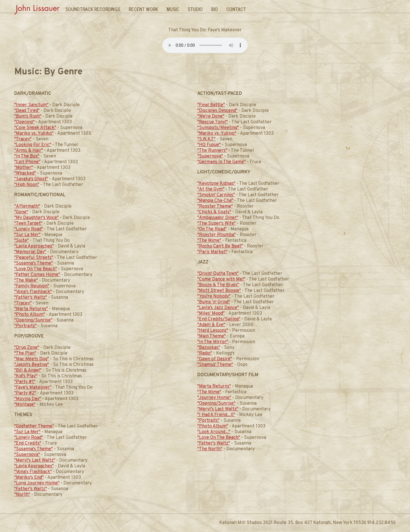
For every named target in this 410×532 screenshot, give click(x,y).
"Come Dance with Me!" (221, 279)
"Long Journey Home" (37, 483)
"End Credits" (28, 443)
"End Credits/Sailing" (219, 319)
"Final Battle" (211, 105)
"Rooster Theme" (215, 206)
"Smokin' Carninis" (216, 195)
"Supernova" (27, 455)
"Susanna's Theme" (34, 263)
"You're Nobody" (214, 296)
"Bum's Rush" (28, 116)
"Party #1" (25, 382)
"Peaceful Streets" (34, 258)
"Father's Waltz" (31, 298)
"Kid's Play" (26, 376)
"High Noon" (27, 185)
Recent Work (143, 9)
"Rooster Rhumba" (217, 235)
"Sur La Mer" (27, 235)
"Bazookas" (209, 348)
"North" (22, 495)
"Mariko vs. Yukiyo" (217, 134)
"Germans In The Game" (222, 162)
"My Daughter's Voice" (36, 218)
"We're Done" (211, 116)
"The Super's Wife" (217, 224)
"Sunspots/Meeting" (218, 128)
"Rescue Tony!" (213, 122)
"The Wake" (26, 281)
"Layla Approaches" (34, 246)
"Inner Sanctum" (31, 105)
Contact (236, 9)
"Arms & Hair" (29, 151)
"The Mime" (209, 241)
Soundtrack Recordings (93, 9)
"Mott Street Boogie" (219, 291)
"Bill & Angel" (28, 371)
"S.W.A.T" (206, 139)
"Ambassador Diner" (218, 218)
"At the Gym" (211, 189)
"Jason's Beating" (32, 365)
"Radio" (205, 353)
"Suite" (21, 241)
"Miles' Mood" (211, 314)
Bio (215, 9)
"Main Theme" (212, 336)
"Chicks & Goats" (214, 212)
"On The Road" (212, 229)
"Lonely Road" (29, 229)
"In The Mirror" (213, 342)
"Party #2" (25, 393)
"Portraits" (25, 326)
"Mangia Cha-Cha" (215, 201)
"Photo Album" (30, 315)
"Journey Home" (214, 398)
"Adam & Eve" (211, 325)
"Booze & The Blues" (218, 285)
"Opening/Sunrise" (33, 320)
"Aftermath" (27, 206)
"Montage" (25, 405)
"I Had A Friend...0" (216, 415)
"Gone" (21, 212)
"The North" (210, 449)
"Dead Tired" (27, 111)
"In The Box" (27, 156)
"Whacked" (25, 173)
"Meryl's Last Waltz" (35, 461)
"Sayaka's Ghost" (31, 179)
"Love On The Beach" (36, 269)
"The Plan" (25, 353)
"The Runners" (212, 151)
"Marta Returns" (31, 309)
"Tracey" (23, 139)
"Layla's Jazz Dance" (218, 308)
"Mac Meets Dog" (32, 359)
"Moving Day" (28, 399)
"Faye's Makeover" (33, 388)
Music (173, 9)
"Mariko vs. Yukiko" (34, 134)
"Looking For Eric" (33, 145)
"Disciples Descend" (217, 111)
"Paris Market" (212, 252)
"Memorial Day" (30, 252)
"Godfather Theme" (34, 426)
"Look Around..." (214, 432)
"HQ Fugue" (209, 145)
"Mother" (24, 168)
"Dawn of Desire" (215, 359)
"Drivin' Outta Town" (218, 274)
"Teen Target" (28, 224)
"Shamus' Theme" (215, 365)
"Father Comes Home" (37, 275)
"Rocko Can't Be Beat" (220, 246)
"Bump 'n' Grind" (214, 302)
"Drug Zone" (27, 348)
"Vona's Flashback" (33, 292)
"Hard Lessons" (213, 331)
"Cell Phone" (27, 162)
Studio (195, 9)
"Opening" (24, 122)
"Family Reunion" (32, 286)
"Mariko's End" (29, 478)
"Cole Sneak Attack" (35, 128)
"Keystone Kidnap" (216, 184)
